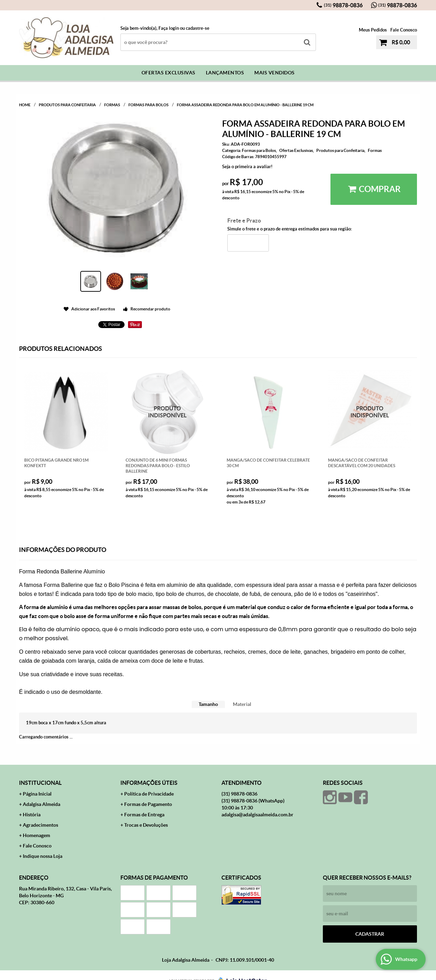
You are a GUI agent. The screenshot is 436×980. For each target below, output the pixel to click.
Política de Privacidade (149, 794)
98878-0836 (343, 5)
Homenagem (37, 835)
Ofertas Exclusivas (169, 73)
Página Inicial (37, 794)
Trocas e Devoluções (146, 825)
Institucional (40, 783)
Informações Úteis (149, 783)
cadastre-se (198, 28)
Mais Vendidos (275, 73)
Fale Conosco (404, 30)
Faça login (169, 28)
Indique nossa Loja (43, 856)
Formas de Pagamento (148, 804)
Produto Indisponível (168, 412)
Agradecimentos (40, 825)
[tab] (208, 704)
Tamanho (208, 704)
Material (242, 704)
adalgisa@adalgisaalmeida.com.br (257, 815)
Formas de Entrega (144, 815)
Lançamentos (225, 73)
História (32, 815)
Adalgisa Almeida (42, 804)
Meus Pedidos (373, 30)
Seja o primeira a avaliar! (247, 167)
